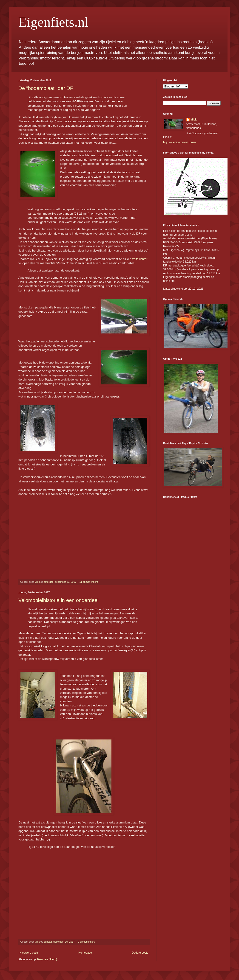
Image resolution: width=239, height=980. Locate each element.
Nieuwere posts (29, 953)
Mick (194, 120)
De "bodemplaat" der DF (46, 88)
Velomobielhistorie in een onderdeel (58, 600)
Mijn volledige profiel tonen (179, 142)
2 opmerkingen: (87, 942)
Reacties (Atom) (47, 959)
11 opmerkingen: (89, 582)
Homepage (85, 953)
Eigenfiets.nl (53, 22)
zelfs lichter (140, 259)
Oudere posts (140, 953)
